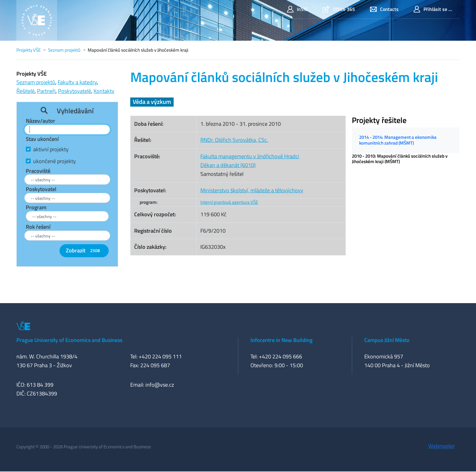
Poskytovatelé (75, 91)
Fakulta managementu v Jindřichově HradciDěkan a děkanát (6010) (250, 161)
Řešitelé (25, 91)
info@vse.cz (160, 385)
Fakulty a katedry (77, 82)
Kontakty (104, 91)
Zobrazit (84, 250)
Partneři (46, 91)
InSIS (297, 9)
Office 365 (339, 9)
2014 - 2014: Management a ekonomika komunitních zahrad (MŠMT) (398, 140)
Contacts (384, 9)
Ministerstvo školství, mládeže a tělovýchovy (252, 190)
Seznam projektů (64, 50)
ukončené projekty (54, 161)
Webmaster (442, 446)
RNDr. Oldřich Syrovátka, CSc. (234, 140)
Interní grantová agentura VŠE (229, 202)
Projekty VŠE (29, 50)
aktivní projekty (51, 149)
